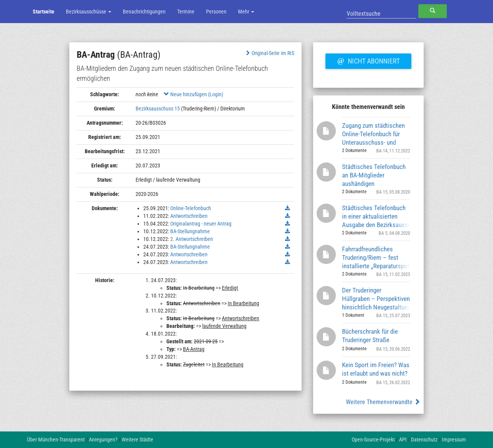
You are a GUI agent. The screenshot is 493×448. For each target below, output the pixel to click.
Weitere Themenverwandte (383, 402)
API (403, 440)
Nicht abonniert (368, 60)
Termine (186, 12)
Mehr (246, 12)
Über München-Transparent (56, 440)
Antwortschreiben (189, 216)
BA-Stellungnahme (190, 231)
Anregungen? (103, 440)
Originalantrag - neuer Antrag (201, 224)
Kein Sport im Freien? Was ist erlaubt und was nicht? (376, 369)
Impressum (454, 440)
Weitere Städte (138, 440)
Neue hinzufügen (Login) (193, 94)
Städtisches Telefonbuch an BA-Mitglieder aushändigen (374, 175)
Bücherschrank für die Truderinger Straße (370, 336)
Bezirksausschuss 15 (158, 109)
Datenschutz (424, 440)
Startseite (44, 12)
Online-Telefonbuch (191, 208)
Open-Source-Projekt (373, 440)
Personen (216, 12)
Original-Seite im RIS (269, 53)
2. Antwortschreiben (192, 239)
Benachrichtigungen (144, 12)
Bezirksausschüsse (89, 12)
